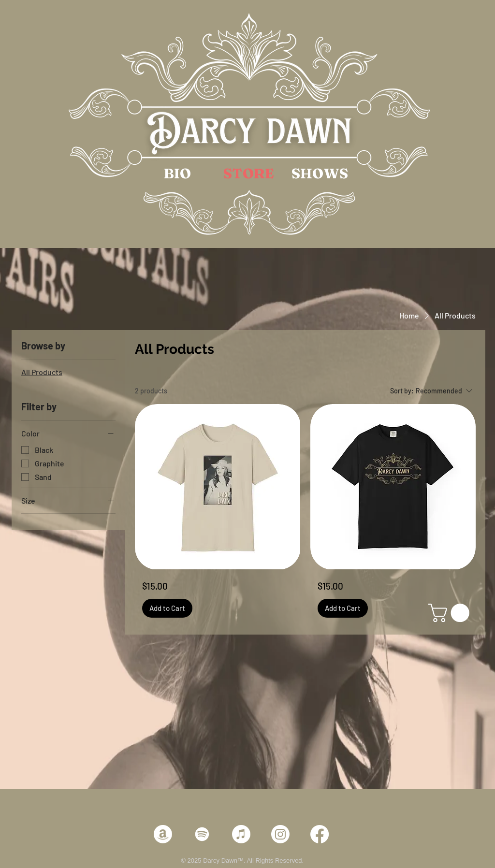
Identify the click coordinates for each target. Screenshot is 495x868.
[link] (451, 613)
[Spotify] (202, 834)
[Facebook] (320, 834)
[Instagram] (280, 834)
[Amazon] (163, 834)
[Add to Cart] (167, 608)
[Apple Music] (241, 834)
